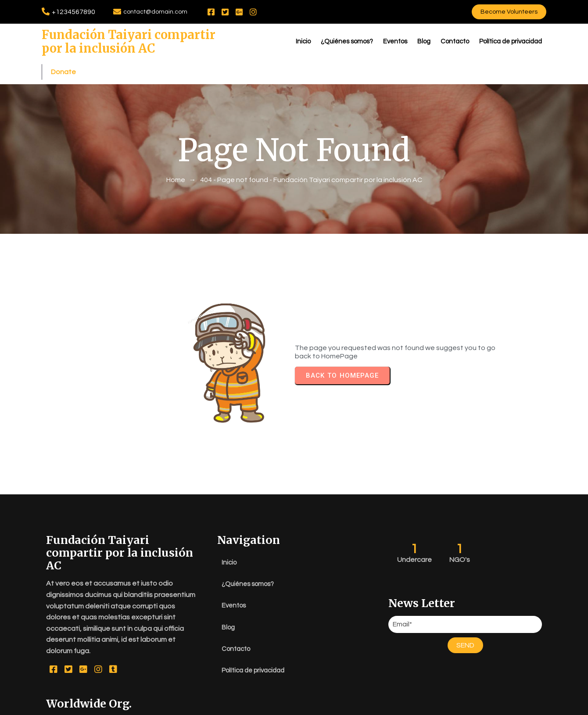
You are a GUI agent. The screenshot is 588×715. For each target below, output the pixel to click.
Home (176, 169)
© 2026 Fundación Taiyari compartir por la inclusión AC (294, 706)
